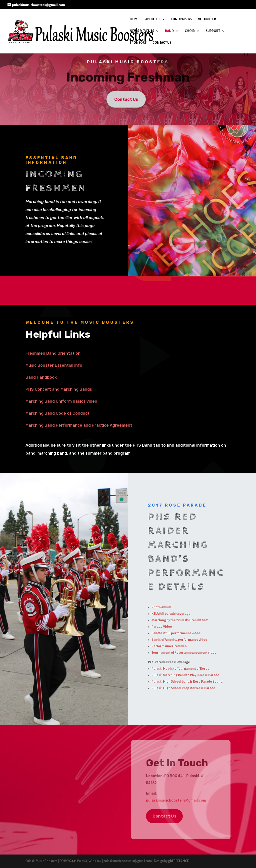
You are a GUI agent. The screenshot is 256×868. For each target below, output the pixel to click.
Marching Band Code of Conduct (57, 413)
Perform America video (169, 646)
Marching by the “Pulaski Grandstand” (180, 620)
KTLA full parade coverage (171, 614)
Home (134, 19)
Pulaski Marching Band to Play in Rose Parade (185, 675)
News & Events (142, 31)
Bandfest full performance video (176, 633)
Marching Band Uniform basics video (61, 401)
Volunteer (207, 19)
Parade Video (162, 627)
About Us (153, 19)
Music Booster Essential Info (54, 365)
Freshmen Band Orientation (53, 353)
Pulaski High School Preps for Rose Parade (183, 688)
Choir (190, 31)
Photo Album (161, 607)
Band (169, 31)
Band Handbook (41, 377)
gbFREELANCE (178, 861)
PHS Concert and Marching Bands (59, 389)
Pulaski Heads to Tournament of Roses (180, 669)
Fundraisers (182, 19)
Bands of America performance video (179, 640)
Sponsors (138, 43)
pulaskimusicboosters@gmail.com (176, 800)
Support (213, 31)
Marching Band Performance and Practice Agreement (79, 425)
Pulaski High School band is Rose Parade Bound (187, 682)
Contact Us (162, 43)
